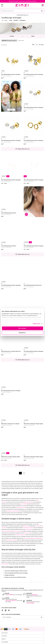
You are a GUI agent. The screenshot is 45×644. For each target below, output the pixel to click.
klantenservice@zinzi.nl (11, 601)
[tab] (12, 36)
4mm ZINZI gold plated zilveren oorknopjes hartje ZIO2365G (11, 391)
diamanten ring (27, 533)
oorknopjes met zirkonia (20, 535)
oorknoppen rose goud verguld (13, 511)
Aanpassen (22, 333)
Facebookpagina (30, 603)
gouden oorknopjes (29, 502)
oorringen (37, 526)
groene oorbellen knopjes (37, 538)
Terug (5, 21)
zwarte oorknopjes (27, 538)
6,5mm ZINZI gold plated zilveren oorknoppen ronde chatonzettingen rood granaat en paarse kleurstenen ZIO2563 (10, 213)
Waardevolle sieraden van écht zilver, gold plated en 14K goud (23, 1)
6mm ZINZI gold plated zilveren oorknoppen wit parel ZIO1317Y (11, 141)
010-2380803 (10, 595)
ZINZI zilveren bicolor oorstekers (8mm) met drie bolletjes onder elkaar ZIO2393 (11, 351)
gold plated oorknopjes (21, 507)
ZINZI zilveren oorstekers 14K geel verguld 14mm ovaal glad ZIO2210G (10, 457)
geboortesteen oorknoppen (11, 540)
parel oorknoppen (29, 529)
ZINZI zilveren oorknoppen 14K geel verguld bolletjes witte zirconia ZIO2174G (33, 457)
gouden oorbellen (24, 504)
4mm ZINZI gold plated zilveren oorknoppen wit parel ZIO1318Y (33, 108)
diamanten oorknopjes (6, 531)
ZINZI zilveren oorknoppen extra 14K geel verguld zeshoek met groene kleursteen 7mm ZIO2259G (11, 424)
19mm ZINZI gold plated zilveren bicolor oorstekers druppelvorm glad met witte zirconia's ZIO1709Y (33, 285)
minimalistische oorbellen (28, 528)
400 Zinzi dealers (5, 564)
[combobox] (22, 11)
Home (11, 20)
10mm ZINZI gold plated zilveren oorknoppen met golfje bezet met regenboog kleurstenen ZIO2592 (34, 180)
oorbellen (26, 526)
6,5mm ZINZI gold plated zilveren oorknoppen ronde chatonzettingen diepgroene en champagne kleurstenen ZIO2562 (10, 246)
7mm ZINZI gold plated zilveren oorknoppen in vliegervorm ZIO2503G (11, 285)
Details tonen (36, 324)
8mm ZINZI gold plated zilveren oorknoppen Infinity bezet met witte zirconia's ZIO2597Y (11, 180)
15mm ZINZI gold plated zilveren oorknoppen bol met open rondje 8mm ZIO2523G (34, 246)
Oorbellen (16, 20)
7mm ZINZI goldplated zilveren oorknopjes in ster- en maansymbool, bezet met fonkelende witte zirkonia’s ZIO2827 (11, 74)
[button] (38, 5)
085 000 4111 (35, 595)
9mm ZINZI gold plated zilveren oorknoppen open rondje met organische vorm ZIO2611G (33, 141)
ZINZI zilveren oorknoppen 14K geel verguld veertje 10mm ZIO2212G (33, 424)
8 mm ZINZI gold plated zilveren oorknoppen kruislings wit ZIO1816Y (34, 74)
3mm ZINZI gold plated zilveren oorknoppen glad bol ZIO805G (33, 351)
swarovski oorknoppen (17, 531)
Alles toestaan (22, 328)
